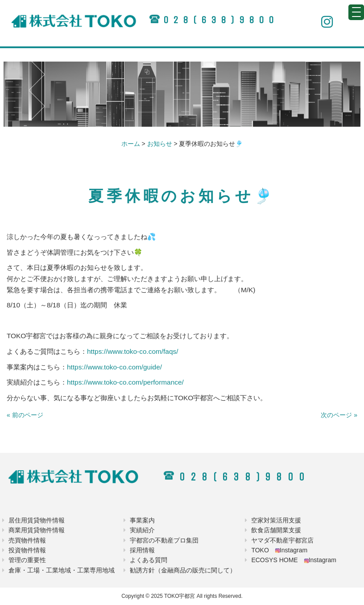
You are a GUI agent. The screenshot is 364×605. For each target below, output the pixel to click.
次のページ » (339, 415)
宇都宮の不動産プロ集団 (164, 540)
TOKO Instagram (279, 550)
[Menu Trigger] (356, 12)
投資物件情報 (27, 550)
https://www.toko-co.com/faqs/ (132, 351)
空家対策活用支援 (276, 520)
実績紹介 (142, 530)
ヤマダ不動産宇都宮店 (282, 540)
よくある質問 (149, 560)
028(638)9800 (221, 20)
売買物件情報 (27, 540)
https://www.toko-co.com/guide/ (114, 367)
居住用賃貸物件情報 (37, 520)
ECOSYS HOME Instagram (294, 560)
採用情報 (142, 550)
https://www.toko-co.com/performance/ (125, 382)
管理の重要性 (27, 560)
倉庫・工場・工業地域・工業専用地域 (62, 570)
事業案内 (142, 520)
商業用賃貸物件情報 (37, 530)
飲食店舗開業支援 (276, 530)
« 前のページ (25, 415)
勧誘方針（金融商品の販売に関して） (183, 570)
